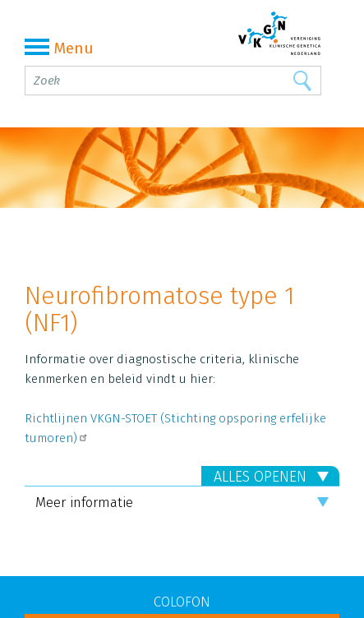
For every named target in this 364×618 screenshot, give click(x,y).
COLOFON (182, 602)
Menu (59, 48)
